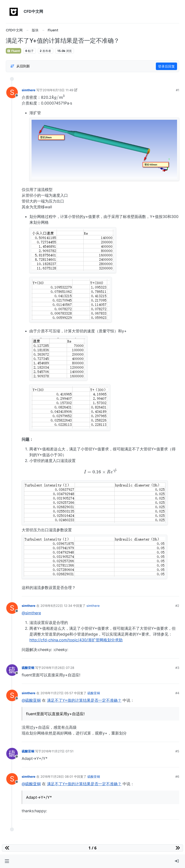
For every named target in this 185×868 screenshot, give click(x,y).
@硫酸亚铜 (31, 700)
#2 (177, 606)
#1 (178, 90)
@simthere (31, 613)
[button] (7, 861)
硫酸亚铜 (28, 668)
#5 (177, 751)
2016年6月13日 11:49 (58, 90)
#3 (177, 668)
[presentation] (58, 97)
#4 (177, 693)
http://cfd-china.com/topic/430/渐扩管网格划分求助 (76, 640)
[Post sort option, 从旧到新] (20, 66)
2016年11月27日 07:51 (57, 751)
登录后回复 (166, 66)
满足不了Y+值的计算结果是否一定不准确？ (84, 700)
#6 (177, 777)
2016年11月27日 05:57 (57, 693)
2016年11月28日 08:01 (57, 777)
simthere (29, 90)
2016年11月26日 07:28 (58, 668)
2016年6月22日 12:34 (56, 606)
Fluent (13, 51)
